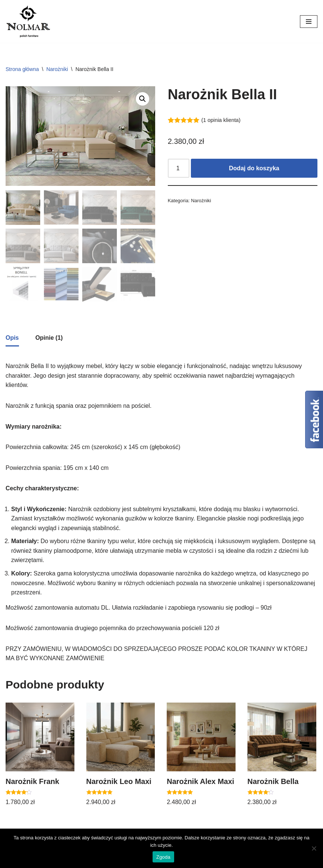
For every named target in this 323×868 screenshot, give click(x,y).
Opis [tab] (12, 337)
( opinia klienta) (221, 120)
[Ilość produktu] (179, 168)
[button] (143, 99)
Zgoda (163, 857)
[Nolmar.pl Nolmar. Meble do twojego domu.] (28, 21)
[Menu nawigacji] (309, 22)
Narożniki (57, 69)
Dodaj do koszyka (254, 168)
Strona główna (22, 69)
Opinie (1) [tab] (49, 337)
